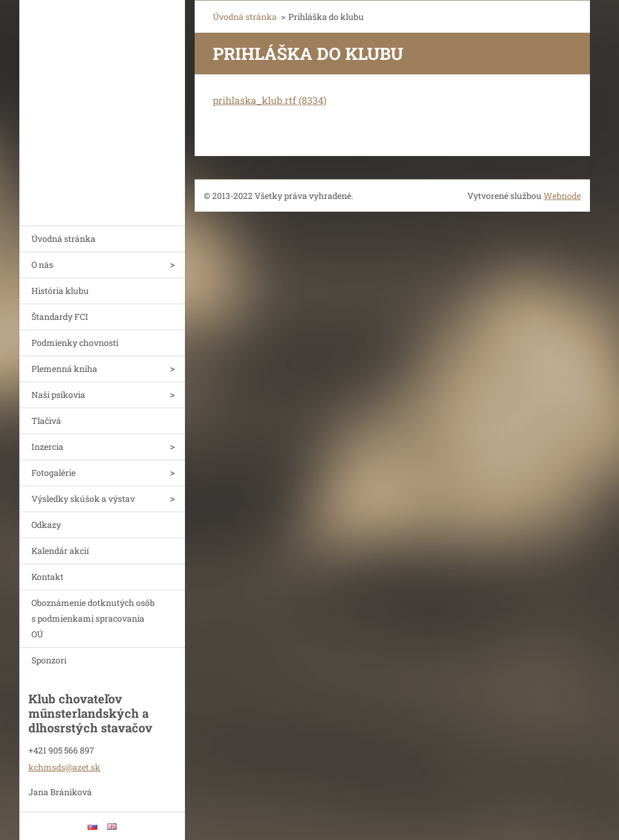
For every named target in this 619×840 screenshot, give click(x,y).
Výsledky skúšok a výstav (83, 499)
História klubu (60, 291)
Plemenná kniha (64, 369)
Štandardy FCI (60, 317)
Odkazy (46, 525)
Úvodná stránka (63, 239)
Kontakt (47, 577)
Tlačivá (46, 421)
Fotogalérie (53, 473)
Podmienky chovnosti (75, 343)
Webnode (562, 196)
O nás (42, 265)
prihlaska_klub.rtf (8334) (270, 100)
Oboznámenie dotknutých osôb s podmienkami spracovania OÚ (93, 618)
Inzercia (47, 447)
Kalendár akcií (60, 551)
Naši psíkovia (58, 395)
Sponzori (49, 660)
